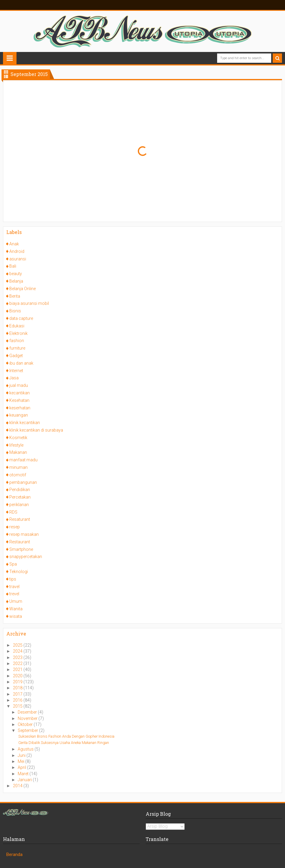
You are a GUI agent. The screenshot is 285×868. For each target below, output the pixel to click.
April (22, 767)
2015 (18, 706)
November (28, 718)
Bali (13, 266)
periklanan (19, 505)
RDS (13, 512)
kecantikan (20, 393)
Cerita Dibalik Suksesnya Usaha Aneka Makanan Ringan (64, 743)
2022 (18, 663)
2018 (18, 688)
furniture (17, 348)
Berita (15, 296)
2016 (18, 700)
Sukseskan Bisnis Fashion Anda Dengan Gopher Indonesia (66, 736)
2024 (18, 651)
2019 (18, 682)
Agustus (26, 749)
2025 (18, 645)
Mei (21, 761)
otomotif (18, 475)
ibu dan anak (21, 363)
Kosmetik (18, 438)
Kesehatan (19, 400)
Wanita (16, 609)
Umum (16, 601)
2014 (18, 786)
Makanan (18, 452)
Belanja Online (23, 289)
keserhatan (20, 408)
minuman (18, 467)
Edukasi (17, 326)
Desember (28, 712)
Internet (16, 371)
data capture (21, 318)
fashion (17, 341)
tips (13, 579)
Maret (24, 774)
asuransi (18, 259)
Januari (25, 780)
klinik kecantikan (25, 423)
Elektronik (18, 333)
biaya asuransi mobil (29, 303)
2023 (18, 657)
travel (14, 587)
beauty (16, 274)
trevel (14, 594)
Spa (13, 564)
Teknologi (19, 572)
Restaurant (20, 542)
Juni (22, 755)
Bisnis (15, 311)
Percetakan (20, 497)
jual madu (19, 385)
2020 (18, 676)
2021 (18, 669)
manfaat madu (23, 460)
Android (17, 251)
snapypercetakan (26, 557)
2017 (18, 694)
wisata (16, 616)
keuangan (19, 415)
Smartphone (21, 549)
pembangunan (23, 482)
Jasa (14, 378)
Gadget (16, 356)
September (28, 730)
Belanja (16, 281)
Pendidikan (20, 490)
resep (15, 527)
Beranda (14, 854)
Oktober (26, 724)
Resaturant (20, 519)
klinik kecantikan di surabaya (36, 430)
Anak (14, 244)
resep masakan (24, 534)
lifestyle (16, 445)
